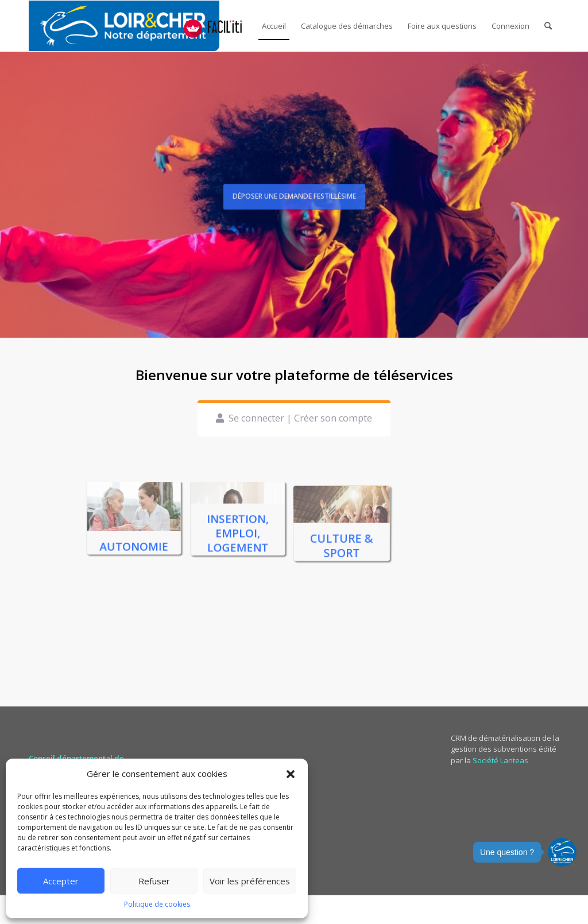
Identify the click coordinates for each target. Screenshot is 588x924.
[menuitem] (219, 19)
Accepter (61, 881)
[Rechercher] (548, 26)
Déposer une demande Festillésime (294, 192)
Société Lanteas (500, 760)
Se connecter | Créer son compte (300, 418)
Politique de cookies (157, 904)
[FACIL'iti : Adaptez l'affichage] (219, 19)
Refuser (154, 881)
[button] (562, 852)
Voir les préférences (250, 881)
